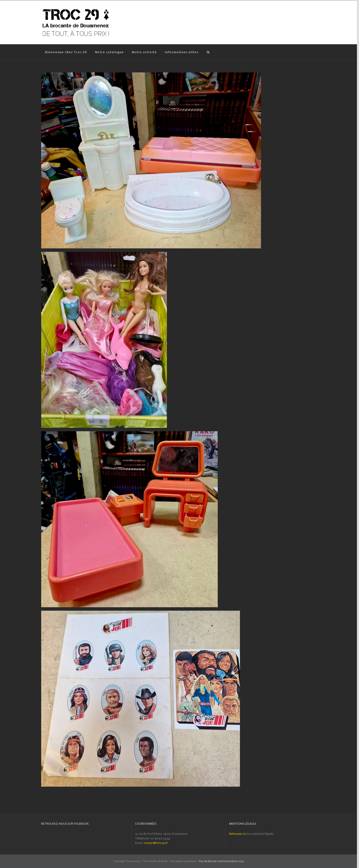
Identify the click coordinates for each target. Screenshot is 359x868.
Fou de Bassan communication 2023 (221, 861)
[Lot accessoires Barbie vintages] (129, 433)
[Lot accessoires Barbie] (151, 75)
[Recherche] (208, 52)
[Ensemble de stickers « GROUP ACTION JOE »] (141, 613)
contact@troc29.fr (156, 843)
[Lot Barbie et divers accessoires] (104, 254)
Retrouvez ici (238, 834)
